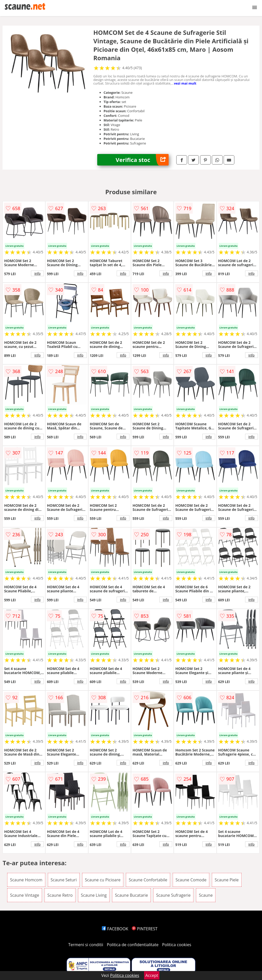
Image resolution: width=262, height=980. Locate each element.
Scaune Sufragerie (173, 895)
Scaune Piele (227, 880)
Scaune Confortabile (148, 880)
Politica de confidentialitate (133, 945)
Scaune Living (94, 895)
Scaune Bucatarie (131, 895)
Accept (152, 975)
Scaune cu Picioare (103, 880)
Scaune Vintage (25, 895)
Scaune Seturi (64, 880)
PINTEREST (145, 929)
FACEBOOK (115, 929)
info (37, 273)
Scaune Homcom (26, 880)
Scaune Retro (60, 895)
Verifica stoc (142, 160)
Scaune (206, 895)
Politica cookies (177, 945)
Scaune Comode (191, 880)
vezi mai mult (185, 83)
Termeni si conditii (86, 945)
